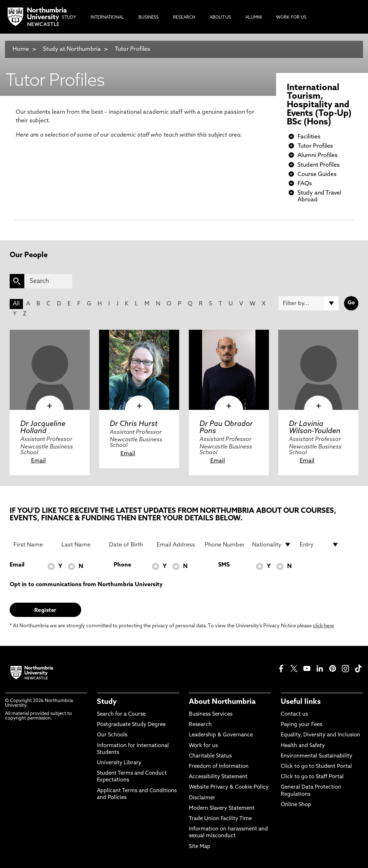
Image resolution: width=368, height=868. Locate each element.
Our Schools (112, 735)
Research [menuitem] (184, 18)
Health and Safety (303, 746)
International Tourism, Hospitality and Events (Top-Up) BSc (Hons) (319, 105)
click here (323, 626)
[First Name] (33, 545)
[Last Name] (81, 545)
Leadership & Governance (221, 735)
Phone (122, 565)
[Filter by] (309, 303)
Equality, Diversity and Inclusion (320, 735)
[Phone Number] (224, 545)
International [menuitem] (107, 18)
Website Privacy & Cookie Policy (229, 787)
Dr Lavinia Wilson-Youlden (315, 428)
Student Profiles (319, 165)
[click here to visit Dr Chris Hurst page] (139, 370)
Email (38, 461)
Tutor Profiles (133, 49)
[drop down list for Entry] (319, 545)
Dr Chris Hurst (134, 424)
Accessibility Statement (218, 777)
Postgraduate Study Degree (131, 725)
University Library (119, 763)
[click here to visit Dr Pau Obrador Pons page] (229, 370)
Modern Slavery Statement (222, 808)
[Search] (48, 281)
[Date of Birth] (129, 545)
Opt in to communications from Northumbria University (86, 585)
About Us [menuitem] (220, 18)
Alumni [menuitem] (254, 18)
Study (107, 702)
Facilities (309, 137)
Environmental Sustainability (317, 756)
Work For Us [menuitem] (291, 18)
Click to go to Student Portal (316, 767)
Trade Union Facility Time (220, 819)
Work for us (203, 746)
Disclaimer (202, 798)
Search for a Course (121, 714)
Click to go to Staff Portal (312, 777)
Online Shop (296, 805)
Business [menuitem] (149, 18)
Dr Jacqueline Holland (43, 428)
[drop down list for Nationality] (272, 545)
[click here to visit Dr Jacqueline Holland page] (50, 370)
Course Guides (317, 175)
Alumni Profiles (318, 156)
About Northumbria (222, 702)
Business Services (211, 714)
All (16, 304)
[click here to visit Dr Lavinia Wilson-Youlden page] (318, 370)
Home (21, 49)
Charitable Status (210, 756)
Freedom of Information (219, 767)
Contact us (294, 714)
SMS (224, 565)
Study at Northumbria (72, 49)
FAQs (305, 184)
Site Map (200, 847)
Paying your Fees (301, 725)
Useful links (301, 702)
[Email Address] (176, 545)
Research (200, 725)
